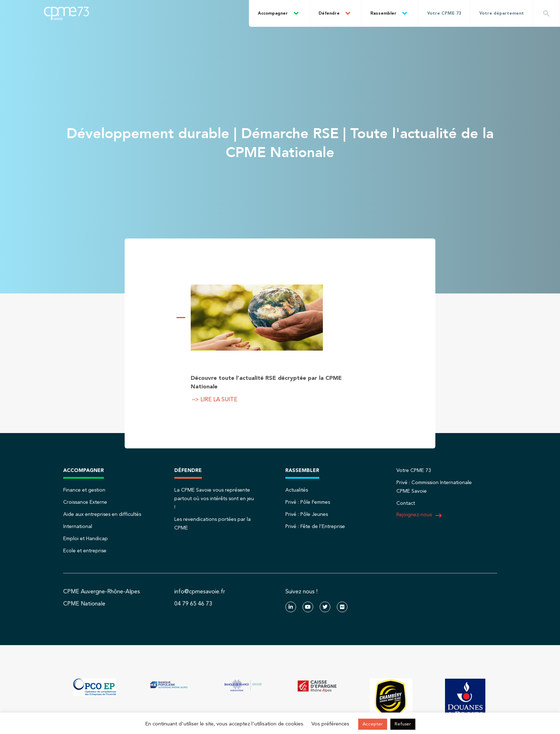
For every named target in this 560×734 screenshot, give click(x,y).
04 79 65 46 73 (193, 604)
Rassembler (383, 14)
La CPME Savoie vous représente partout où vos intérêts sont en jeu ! (214, 499)
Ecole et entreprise (85, 551)
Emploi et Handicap (86, 539)
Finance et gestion (84, 490)
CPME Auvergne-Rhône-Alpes (102, 592)
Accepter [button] (373, 724)
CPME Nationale (84, 604)
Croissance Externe (85, 502)
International (78, 527)
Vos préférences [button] (330, 724)
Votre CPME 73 (444, 14)
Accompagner (273, 14)
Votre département (502, 14)
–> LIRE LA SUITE (214, 400)
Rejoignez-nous (420, 516)
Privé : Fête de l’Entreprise (315, 527)
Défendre (329, 14)
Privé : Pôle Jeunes (307, 514)
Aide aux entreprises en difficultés (102, 514)
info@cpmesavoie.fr (200, 592)
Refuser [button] (403, 724)
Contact (406, 503)
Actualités (297, 490)
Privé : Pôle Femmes (308, 502)
